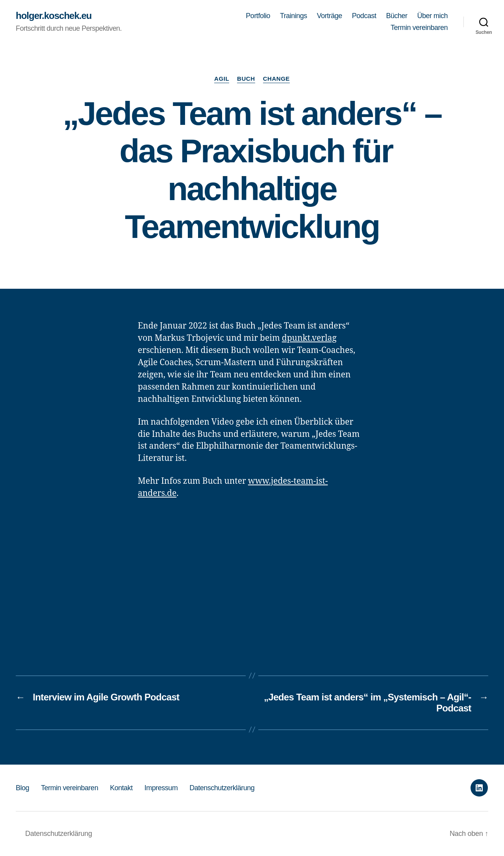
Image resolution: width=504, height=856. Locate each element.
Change (276, 79)
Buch (246, 79)
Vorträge (330, 16)
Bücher (397, 16)
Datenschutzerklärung (222, 788)
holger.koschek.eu (54, 16)
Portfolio (258, 16)
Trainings (294, 16)
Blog (22, 788)
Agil (222, 79)
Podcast (364, 16)
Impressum (161, 788)
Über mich (432, 16)
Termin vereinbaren (419, 28)
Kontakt (121, 788)
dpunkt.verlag (309, 338)
